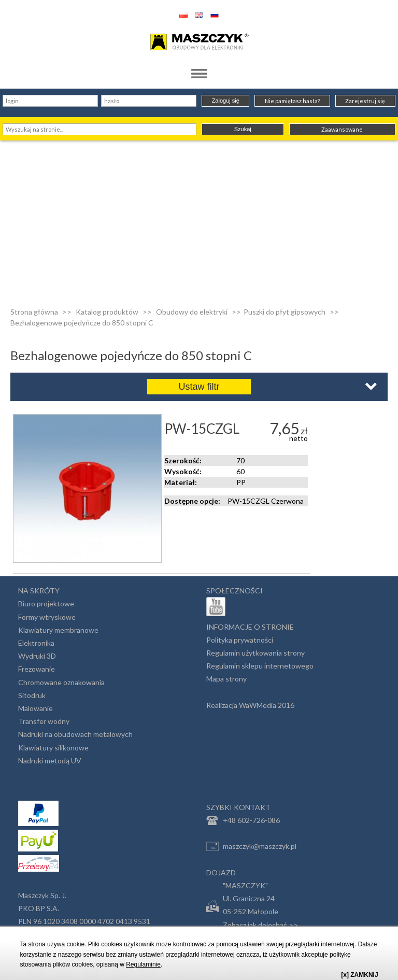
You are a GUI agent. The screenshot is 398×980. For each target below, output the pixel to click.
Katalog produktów (107, 312)
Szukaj (243, 129)
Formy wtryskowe (47, 617)
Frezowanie (37, 669)
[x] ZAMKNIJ (359, 975)
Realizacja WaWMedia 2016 (250, 705)
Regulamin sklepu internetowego (260, 666)
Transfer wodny (44, 721)
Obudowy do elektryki (192, 312)
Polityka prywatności (240, 640)
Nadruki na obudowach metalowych (75, 734)
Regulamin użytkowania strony (255, 653)
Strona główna (34, 312)
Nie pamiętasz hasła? (292, 101)
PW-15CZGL (202, 429)
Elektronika (36, 643)
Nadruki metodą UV (50, 761)
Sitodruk (32, 695)
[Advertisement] (199, 218)
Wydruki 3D (37, 656)
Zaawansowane (342, 129)
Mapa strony (226, 679)
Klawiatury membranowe (58, 630)
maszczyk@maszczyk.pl (251, 846)
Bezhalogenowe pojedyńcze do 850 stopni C (82, 323)
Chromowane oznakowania (61, 682)
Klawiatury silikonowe (53, 748)
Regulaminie (143, 964)
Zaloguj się (226, 101)
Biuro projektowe (46, 603)
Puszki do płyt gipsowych (285, 312)
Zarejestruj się (365, 101)
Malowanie (35, 708)
